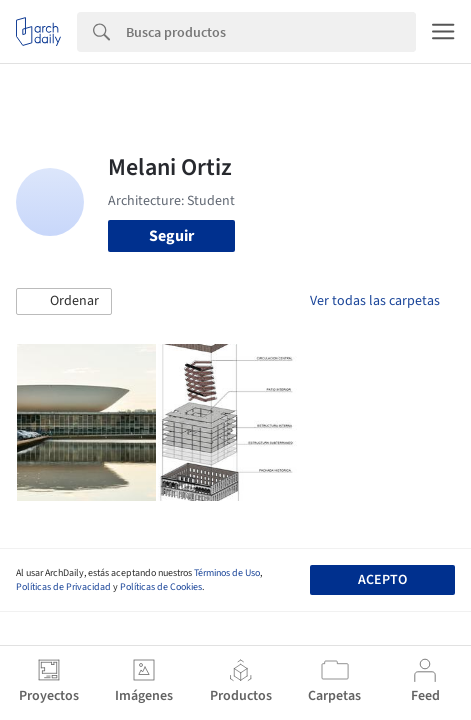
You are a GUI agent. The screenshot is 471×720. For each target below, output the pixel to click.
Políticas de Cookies (161, 587)
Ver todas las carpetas (375, 301)
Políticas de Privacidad (63, 587)
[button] (64, 302)
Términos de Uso (227, 573)
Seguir (171, 236)
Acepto (382, 580)
